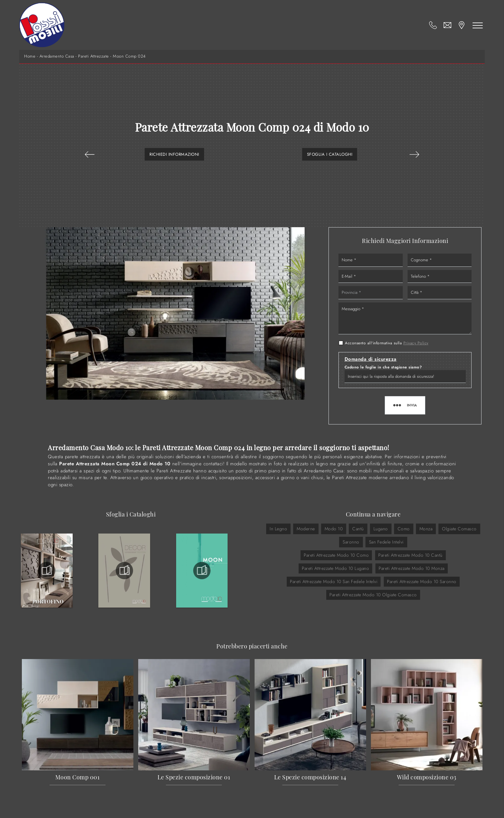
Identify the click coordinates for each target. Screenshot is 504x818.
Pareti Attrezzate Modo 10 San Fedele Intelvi (334, 581)
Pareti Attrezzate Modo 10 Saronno (422, 581)
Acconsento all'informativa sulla (387, 343)
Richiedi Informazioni (174, 154)
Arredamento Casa (57, 56)
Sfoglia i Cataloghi (330, 154)
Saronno (351, 542)
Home (30, 56)
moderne (306, 529)
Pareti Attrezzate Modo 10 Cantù (410, 555)
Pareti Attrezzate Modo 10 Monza (412, 568)
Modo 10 (334, 529)
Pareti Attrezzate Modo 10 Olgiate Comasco (373, 595)
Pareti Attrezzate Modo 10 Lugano (335, 568)
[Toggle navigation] (478, 25)
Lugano (381, 529)
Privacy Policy (416, 343)
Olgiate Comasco (459, 529)
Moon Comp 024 (129, 56)
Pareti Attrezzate (94, 56)
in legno (278, 529)
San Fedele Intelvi (386, 542)
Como (404, 529)
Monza (426, 529)
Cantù (358, 529)
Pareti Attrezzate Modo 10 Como (336, 555)
